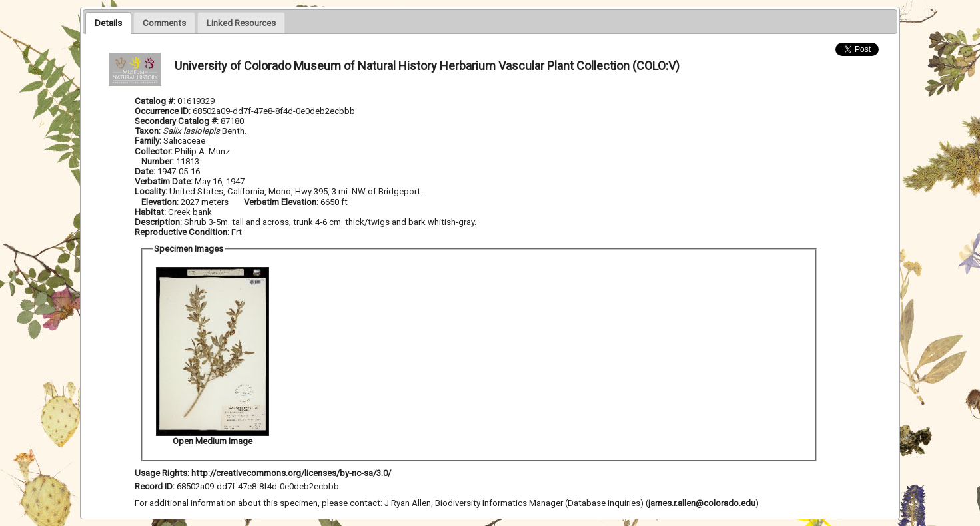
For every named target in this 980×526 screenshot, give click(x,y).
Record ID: (156, 486)
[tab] (108, 23)
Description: (159, 222)
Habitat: (151, 212)
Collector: (155, 151)
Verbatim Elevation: (282, 202)
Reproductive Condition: (182, 232)
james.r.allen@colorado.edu (702, 503)
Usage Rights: (162, 473)
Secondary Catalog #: (177, 121)
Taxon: (148, 131)
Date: (145, 171)
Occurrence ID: (164, 111)
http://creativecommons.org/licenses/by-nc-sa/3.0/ (291, 473)
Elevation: (161, 202)
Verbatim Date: (164, 181)
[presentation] (108, 23)
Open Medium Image (213, 441)
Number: (159, 161)
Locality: (151, 191)
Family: (148, 141)
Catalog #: (156, 101)
